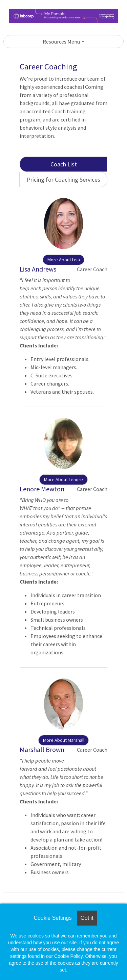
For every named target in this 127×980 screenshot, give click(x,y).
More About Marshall (64, 740)
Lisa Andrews (38, 269)
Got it (87, 918)
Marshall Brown (42, 749)
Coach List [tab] (64, 164)
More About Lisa (64, 260)
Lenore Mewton (42, 489)
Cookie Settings (52, 918)
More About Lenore (63, 479)
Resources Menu (61, 42)
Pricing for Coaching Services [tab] (63, 179)
